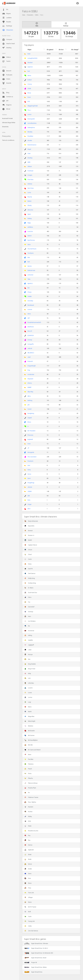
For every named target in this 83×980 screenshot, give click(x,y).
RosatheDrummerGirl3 (34, 322)
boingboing (31, 413)
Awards (7, 83)
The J (29, 110)
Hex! (29, 465)
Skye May (30, 392)
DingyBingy (31, 483)
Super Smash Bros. (34, 972)
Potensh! (30, 361)
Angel (29, 149)
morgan (30, 175)
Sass (29, 245)
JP (28, 448)
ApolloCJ (30, 283)
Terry (28, 888)
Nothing (30, 400)
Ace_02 (30, 331)
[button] (78, 3)
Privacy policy (6, 136)
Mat (29, 257)
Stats (37, 24)
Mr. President (31, 431)
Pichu (28, 774)
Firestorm (30, 461)
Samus (28, 845)
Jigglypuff (29, 645)
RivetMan (30, 136)
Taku (29, 279)
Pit (27, 793)
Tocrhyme (31, 253)
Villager (29, 897)
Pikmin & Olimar (31, 783)
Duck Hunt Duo (31, 593)
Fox (27, 602)
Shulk (28, 859)
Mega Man (29, 716)
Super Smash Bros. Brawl (35, 958)
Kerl (29, 262)
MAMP (29, 387)
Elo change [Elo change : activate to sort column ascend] (75, 50)
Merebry (30, 132)
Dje (29, 288)
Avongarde (31, 452)
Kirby (28, 674)
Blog (6, 93)
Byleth (28, 540)
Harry (29, 470)
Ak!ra (29, 396)
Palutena (29, 764)
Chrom (28, 550)
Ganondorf (29, 607)
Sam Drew (31, 188)
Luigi (28, 702)
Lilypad (30, 418)
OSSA (29, 89)
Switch (30, 236)
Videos (6, 57)
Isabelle (29, 640)
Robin (28, 826)
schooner (30, 275)
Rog (29, 370)
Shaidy (30, 205)
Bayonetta (29, 526)
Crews (6, 79)
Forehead (30, 171)
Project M (31, 963)
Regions (7, 105)
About (6, 109)
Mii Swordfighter (31, 740)
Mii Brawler (30, 731)
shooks (30, 141)
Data (24, 15)
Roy (27, 835)
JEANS (30, 491)
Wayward (30, 379)
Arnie (29, 314)
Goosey (30, 340)
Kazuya (28, 655)
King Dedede (30, 664)
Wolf (28, 912)
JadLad (30, 348)
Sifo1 (29, 509)
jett (29, 405)
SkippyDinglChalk (33, 106)
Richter (28, 812)
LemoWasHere (32, 123)
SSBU (37, 15)
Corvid (29, 409)
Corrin (28, 559)
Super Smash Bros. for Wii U (36, 948)
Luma (29, 193)
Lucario (28, 688)
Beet (29, 54)
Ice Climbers (30, 621)
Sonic (28, 874)
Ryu (27, 840)
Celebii (30, 296)
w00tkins (30, 227)
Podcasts (7, 75)
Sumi (29, 478)
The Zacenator (32, 457)
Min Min (29, 745)
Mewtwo (29, 726)
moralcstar (31, 374)
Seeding (7, 48)
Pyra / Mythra (30, 802)
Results (7, 22)
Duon (29, 97)
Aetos (29, 76)
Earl (29, 71)
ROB (28, 821)
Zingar (30, 504)
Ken (27, 659)
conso (29, 115)
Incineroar (29, 631)
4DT (29, 318)
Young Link (30, 921)
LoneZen (30, 231)
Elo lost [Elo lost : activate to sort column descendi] (61, 50)
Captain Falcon (31, 545)
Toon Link (29, 893)
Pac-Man (29, 759)
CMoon (30, 167)
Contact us (8, 97)
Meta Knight (30, 721)
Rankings (7, 26)
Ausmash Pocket (7, 118)
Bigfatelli (30, 439)
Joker (28, 650)
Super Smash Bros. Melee (36, 967)
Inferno (30, 383)
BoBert (30, 80)
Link (27, 678)
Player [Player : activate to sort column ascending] (30, 50)
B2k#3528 (31, 336)
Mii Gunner (29, 735)
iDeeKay (30, 158)
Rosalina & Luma (31, 831)
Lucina (28, 697)
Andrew (30, 184)
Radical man (31, 270)
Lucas (28, 693)
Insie (29, 444)
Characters (8, 30)
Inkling (28, 635)
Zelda (28, 926)
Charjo (30, 292)
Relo (29, 500)
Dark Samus (30, 573)
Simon (28, 864)
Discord (7, 71)
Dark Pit (29, 569)
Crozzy (30, 84)
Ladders (7, 18)
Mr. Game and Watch (32, 750)
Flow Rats (30, 180)
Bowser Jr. (29, 535)
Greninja (29, 612)
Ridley (28, 817)
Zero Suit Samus (31, 931)
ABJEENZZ (31, 353)
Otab (29, 154)
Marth (28, 712)
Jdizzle (30, 487)
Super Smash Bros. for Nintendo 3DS (39, 953)
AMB (29, 162)
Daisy (28, 564)
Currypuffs (31, 344)
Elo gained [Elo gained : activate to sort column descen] (50, 50)
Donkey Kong (30, 583)
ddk (29, 496)
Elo (5, 10)
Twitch (6, 61)
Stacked (30, 63)
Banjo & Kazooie (31, 521)
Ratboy (30, 219)
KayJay (30, 197)
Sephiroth (29, 850)
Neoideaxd (31, 305)
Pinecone (30, 435)
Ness (28, 755)
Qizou (29, 474)
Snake (28, 869)
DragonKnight (32, 366)
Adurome (30, 210)
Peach (28, 769)
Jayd (29, 357)
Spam (29, 214)
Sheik (28, 855)
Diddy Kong (30, 578)
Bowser (29, 531)
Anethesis (31, 327)
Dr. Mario (29, 588)
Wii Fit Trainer (30, 907)
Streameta (5, 127)
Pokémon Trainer (31, 797)
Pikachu (29, 778)
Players (6, 14)
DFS (29, 102)
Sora (28, 878)
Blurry (29, 93)
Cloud (28, 554)
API (5, 101)
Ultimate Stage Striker (9, 123)
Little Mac (29, 683)
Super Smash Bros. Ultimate (36, 944)
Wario (28, 902)
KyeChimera (31, 240)
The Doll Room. (32, 249)
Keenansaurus (32, 145)
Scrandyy (30, 301)
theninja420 (31, 119)
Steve (28, 883)
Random (29, 807)
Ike (27, 626)
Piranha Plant (30, 788)
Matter (30, 201)
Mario (28, 707)
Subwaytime (31, 128)
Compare (7, 40)
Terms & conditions (8, 140)
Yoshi (28, 917)
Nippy (29, 223)
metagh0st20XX (32, 58)
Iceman (30, 310)
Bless (29, 422)
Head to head (8, 44)
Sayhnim (30, 67)
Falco (28, 597)
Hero (28, 616)
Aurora (30, 266)
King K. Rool (30, 669)
